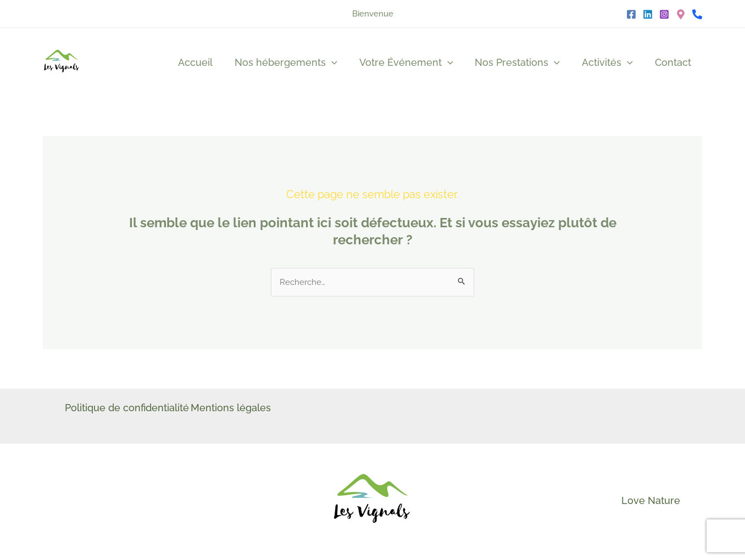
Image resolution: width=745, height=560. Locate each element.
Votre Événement (414, 63)
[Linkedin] (648, 14)
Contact (674, 62)
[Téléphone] (697, 14)
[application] (341, 63)
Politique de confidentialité (127, 409)
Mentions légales (237, 409)
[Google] (681, 14)
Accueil (207, 62)
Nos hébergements (296, 63)
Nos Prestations (523, 63)
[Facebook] (631, 14)
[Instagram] (664, 14)
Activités (611, 63)
